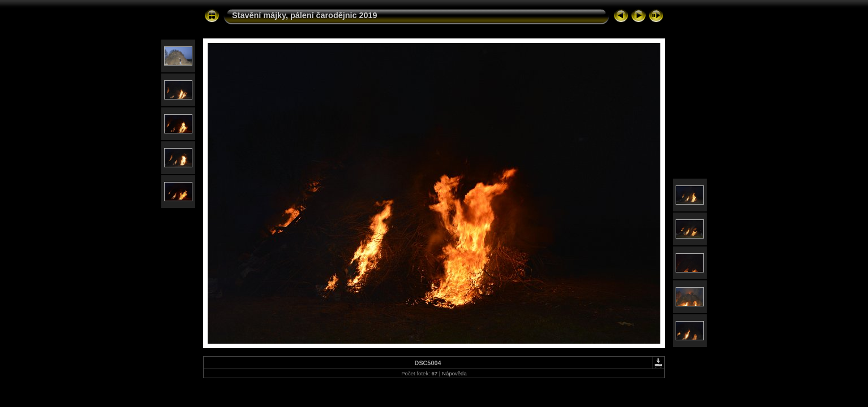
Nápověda (454, 373)
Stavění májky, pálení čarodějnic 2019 (305, 15)
